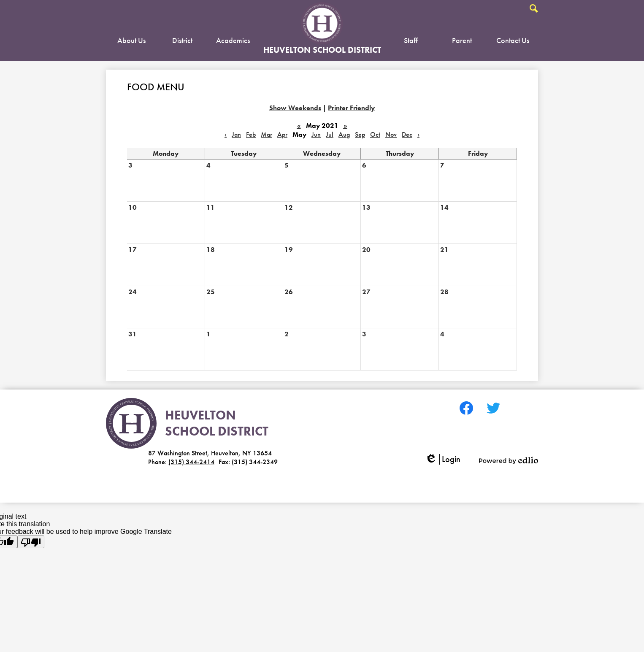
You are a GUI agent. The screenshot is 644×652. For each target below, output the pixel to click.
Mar (267, 134)
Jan (236, 134)
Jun (316, 134)
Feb (251, 134)
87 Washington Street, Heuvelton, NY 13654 (210, 453)
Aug (344, 134)
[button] (131, 42)
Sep (360, 134)
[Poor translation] (31, 542)
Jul (330, 134)
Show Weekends (295, 108)
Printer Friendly (351, 108)
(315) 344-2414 (191, 462)
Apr (282, 134)
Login (443, 459)
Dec (407, 134)
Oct (375, 134)
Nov (391, 134)
